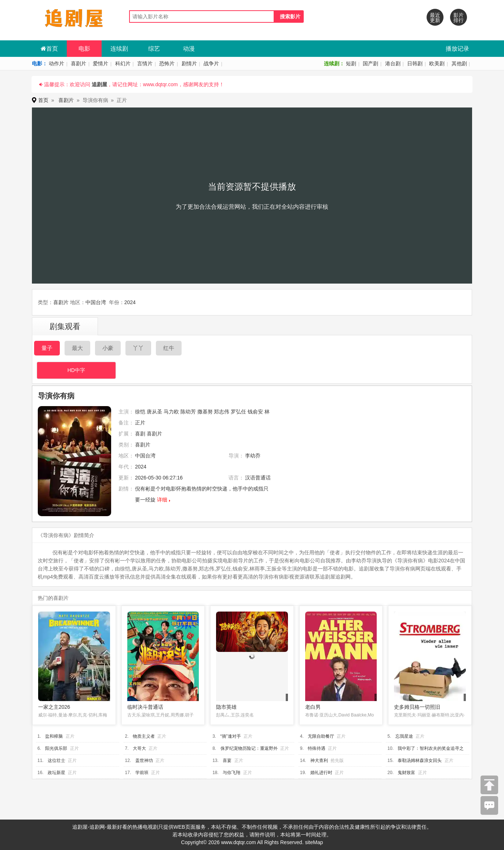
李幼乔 (253, 456)
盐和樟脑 (54, 736)
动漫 (189, 49)
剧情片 (189, 63)
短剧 (351, 63)
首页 (49, 49)
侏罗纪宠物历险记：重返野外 (249, 748)
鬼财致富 (406, 773)
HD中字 (76, 370)
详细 (162, 500)
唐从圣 (154, 412)
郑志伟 (222, 412)
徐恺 (140, 412)
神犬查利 (319, 760)
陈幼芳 (188, 412)
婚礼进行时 (321, 773)
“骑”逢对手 (231, 736)
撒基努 (205, 412)
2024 (130, 302)
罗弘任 (238, 412)
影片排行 (459, 18)
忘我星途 (404, 736)
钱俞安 (255, 412)
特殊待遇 (317, 748)
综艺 (154, 49)
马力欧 (171, 412)
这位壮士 (56, 760)
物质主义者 (144, 736)
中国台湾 (96, 302)
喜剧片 (78, 63)
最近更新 (435, 18)
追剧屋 (99, 84)
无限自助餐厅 (321, 736)
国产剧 (370, 63)
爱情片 (101, 63)
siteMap (314, 842)
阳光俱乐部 (56, 748)
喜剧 (140, 434)
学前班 (142, 773)
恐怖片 (167, 63)
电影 (84, 49)
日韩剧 (415, 63)
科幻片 (123, 63)
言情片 (145, 63)
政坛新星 (56, 773)
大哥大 (139, 748)
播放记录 (457, 49)
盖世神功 (144, 760)
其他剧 (459, 63)
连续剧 (119, 49)
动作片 (56, 63)
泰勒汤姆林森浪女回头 (420, 760)
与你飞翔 (231, 773)
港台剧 (393, 63)
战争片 (211, 63)
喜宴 (227, 760)
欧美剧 (437, 63)
